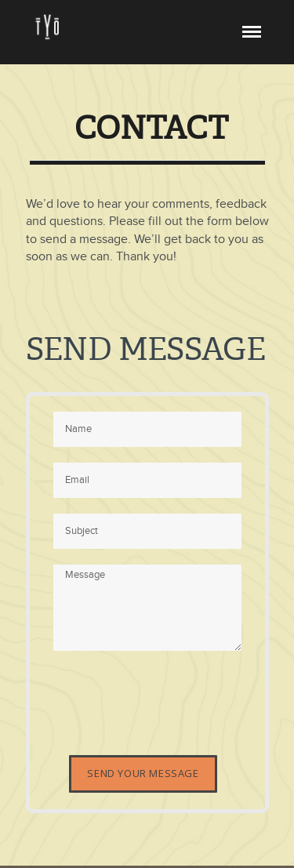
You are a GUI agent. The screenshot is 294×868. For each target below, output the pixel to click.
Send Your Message (143, 773)
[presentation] (172, 697)
